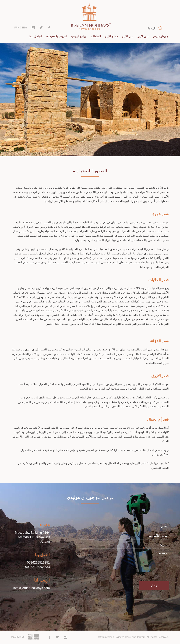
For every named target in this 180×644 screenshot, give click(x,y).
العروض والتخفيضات (57, 36)
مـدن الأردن (128, 36)
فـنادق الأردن (111, 36)
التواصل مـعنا (36, 36)
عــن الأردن (143, 36)
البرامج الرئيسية (79, 36)
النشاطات (96, 36)
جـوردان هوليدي (161, 36)
